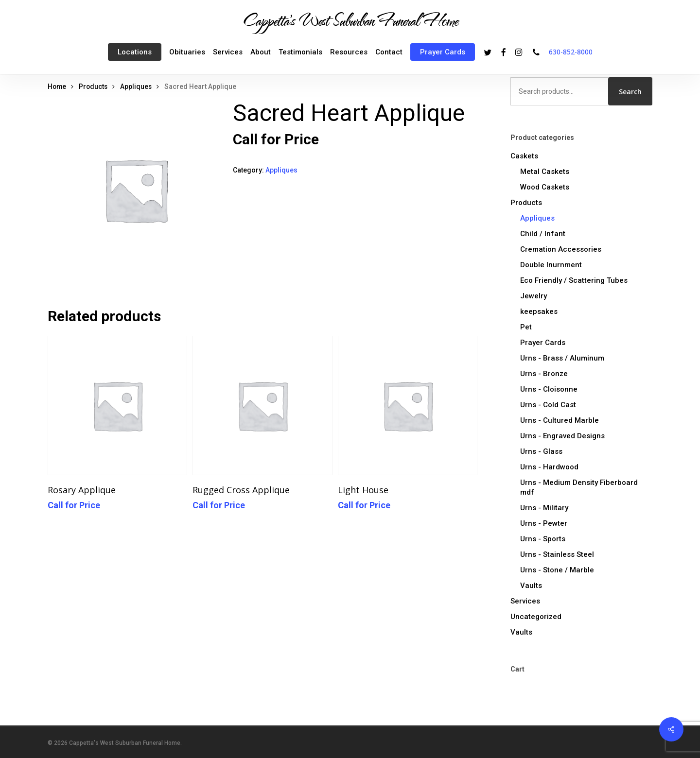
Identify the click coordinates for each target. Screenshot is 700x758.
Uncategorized (536, 617)
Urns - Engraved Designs (562, 436)
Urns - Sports (543, 539)
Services (525, 601)
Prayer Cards (543, 343)
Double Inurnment (551, 265)
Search (630, 92)
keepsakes (539, 311)
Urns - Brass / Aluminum (562, 358)
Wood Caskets (545, 187)
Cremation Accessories (561, 249)
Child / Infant (543, 234)
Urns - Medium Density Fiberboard (579, 487)
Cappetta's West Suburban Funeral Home (350, 20)
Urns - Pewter (544, 523)
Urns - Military (544, 508)
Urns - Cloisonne (549, 389)
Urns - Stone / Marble (557, 570)
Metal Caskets (545, 172)
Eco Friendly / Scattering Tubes (574, 280)
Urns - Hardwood (549, 467)
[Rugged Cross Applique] (262, 405)
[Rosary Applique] (117, 405)
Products (93, 86)
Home (57, 86)
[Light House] (408, 405)
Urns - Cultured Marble (560, 420)
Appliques (136, 86)
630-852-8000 (571, 52)
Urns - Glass (541, 451)
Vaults (531, 586)
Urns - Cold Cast (548, 405)
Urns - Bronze (544, 374)
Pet (526, 327)
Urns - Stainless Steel (557, 554)
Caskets (524, 156)
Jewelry (534, 296)
